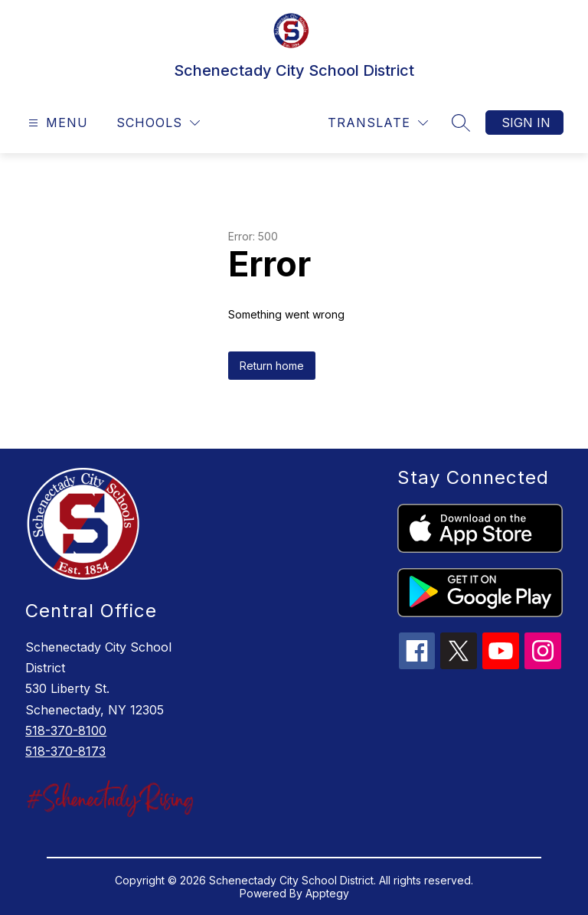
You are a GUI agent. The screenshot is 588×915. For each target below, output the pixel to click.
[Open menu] (56, 123)
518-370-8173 (65, 751)
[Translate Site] (378, 123)
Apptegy (327, 893)
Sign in (526, 123)
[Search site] (461, 123)
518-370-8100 (66, 730)
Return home (272, 366)
